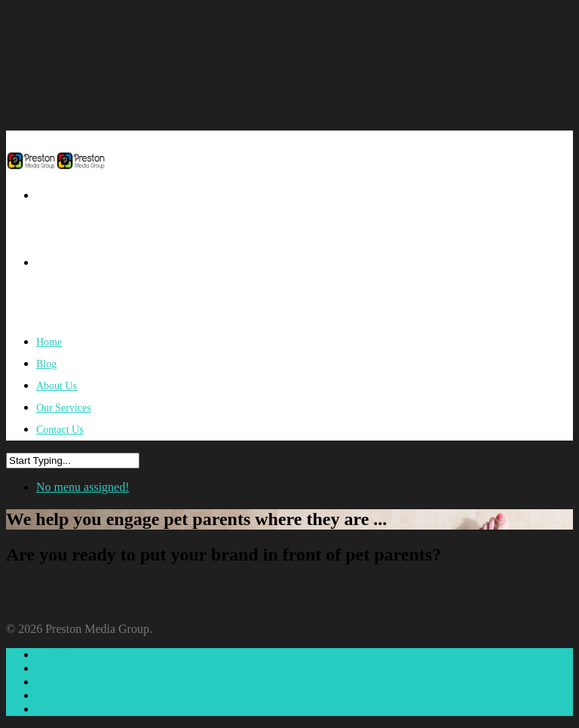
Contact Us (60, 430)
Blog (48, 668)
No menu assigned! (83, 487)
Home (51, 654)
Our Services (67, 695)
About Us (60, 682)
